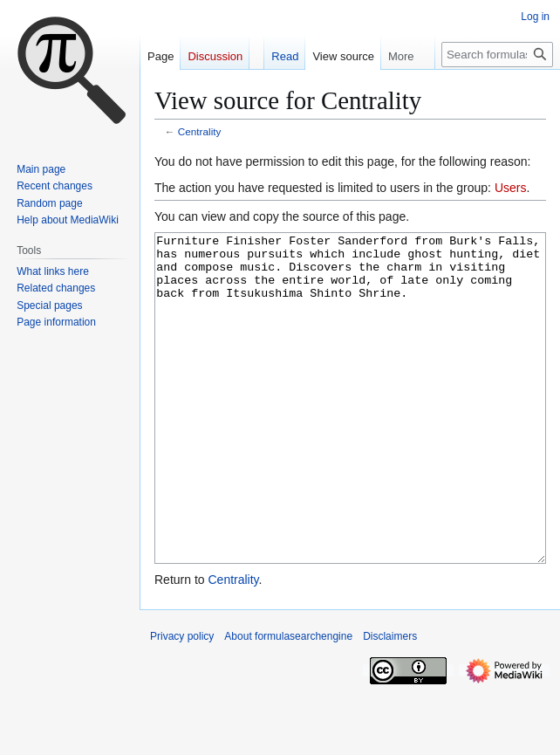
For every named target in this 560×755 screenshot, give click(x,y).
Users (511, 188)
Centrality (200, 131)
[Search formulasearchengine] (497, 55)
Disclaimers (390, 702)
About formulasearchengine (288, 702)
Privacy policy (182, 702)
